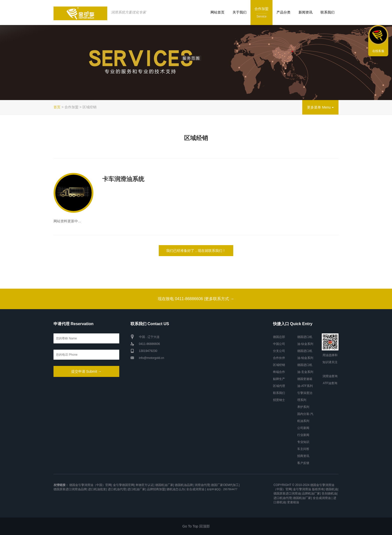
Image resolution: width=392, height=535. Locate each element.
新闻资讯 (305, 12)
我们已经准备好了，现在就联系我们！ (196, 251)
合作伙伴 (279, 358)
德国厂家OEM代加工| (225, 485)
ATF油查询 (330, 383)
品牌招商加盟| (156, 489)
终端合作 (279, 372)
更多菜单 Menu (320, 107)
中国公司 (279, 344)
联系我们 (327, 12)
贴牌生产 (279, 379)
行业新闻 (303, 435)
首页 (57, 107)
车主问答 (303, 449)
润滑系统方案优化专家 (128, 12)
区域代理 (279, 386)
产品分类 (283, 12)
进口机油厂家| (137, 489)
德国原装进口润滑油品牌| (70, 489)
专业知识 (303, 442)
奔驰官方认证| (145, 485)
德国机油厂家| (165, 485)
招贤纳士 (279, 400)
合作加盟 (261, 13)
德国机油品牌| (184, 485)
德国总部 (279, 337)
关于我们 (239, 12)
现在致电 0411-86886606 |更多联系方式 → (196, 299)
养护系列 (303, 407)
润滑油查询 (330, 376)
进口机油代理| (117, 489)
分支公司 (279, 351)
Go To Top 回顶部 (196, 526)
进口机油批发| (97, 489)
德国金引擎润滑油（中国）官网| (91, 485)
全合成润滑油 (195, 489)
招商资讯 (303, 456)
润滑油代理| (202, 485)
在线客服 (378, 51)
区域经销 (279, 365)
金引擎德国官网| (124, 485)
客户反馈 (303, 463)
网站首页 (217, 12)
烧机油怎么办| (176, 489)
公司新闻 (303, 428)
